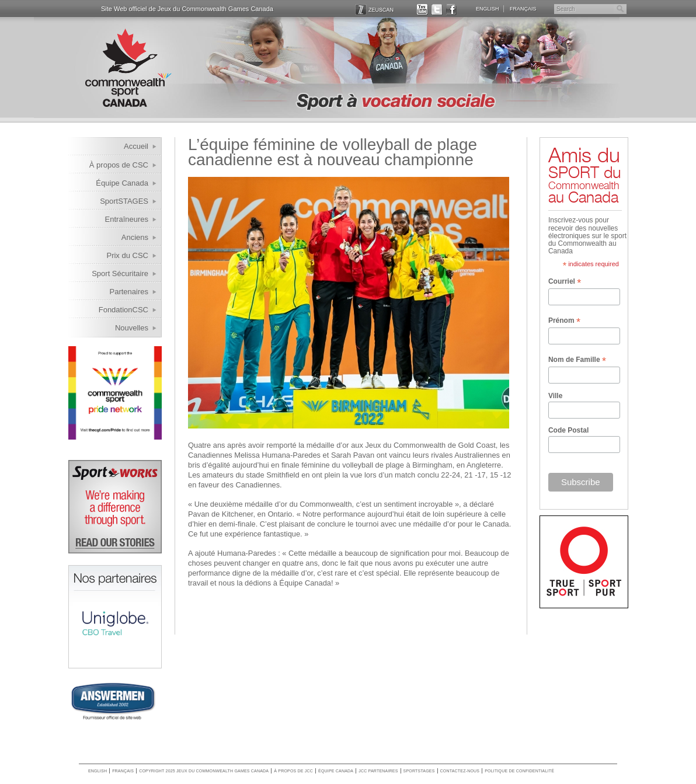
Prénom (564, 321)
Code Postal (568, 430)
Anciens (135, 237)
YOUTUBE (422, 9)
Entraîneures (127, 219)
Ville (555, 396)
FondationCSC (123, 310)
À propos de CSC (119, 165)
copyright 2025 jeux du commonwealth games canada (204, 771)
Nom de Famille (577, 360)
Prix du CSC (127, 255)
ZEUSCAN (375, 9)
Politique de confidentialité (519, 771)
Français (523, 8)
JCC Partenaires (378, 771)
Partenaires (129, 292)
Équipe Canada (122, 183)
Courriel (565, 282)
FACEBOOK (452, 9)
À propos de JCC (293, 771)
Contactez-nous (460, 771)
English (488, 8)
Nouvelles (132, 328)
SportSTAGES (124, 201)
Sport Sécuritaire (120, 273)
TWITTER (437, 9)
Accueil (136, 146)
